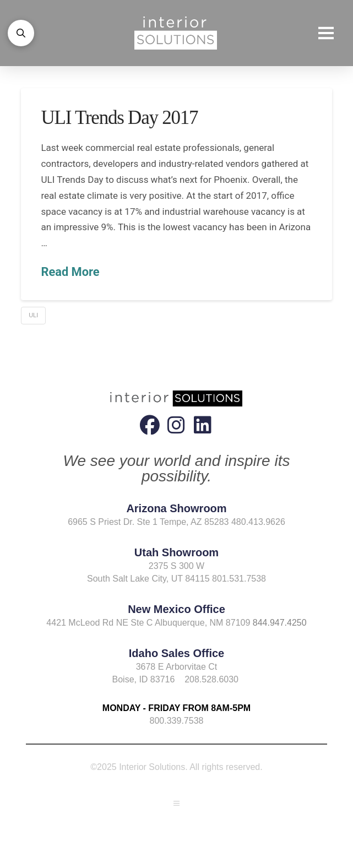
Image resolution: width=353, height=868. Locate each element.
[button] (21, 33)
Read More (70, 272)
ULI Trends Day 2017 (119, 118)
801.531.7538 (239, 579)
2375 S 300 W (176, 566)
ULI (33, 315)
